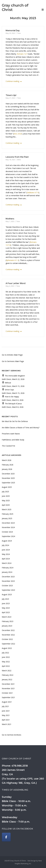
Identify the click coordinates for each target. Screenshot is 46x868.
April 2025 (6, 505)
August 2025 (7, 487)
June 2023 (6, 603)
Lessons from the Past (17, 157)
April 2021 (6, 720)
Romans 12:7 (22, 54)
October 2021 (7, 693)
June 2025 (6, 496)
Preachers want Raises (11, 434)
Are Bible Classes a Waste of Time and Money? (21, 428)
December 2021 (8, 684)
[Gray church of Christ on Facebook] (6, 837)
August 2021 (7, 702)
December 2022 (8, 630)
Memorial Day (13, 31)
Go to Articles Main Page (12, 355)
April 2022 (6, 666)
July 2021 (5, 706)
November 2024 (8, 527)
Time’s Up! (11, 95)
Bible (19, 160)
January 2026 (7, 469)
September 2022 (8, 644)
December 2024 (8, 523)
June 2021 (6, 711)
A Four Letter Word (16, 283)
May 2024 (6, 554)
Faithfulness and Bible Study (13, 440)
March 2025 (7, 509)
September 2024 (8, 536)
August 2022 (7, 648)
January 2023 (7, 626)
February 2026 (8, 465)
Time (19, 33)
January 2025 (7, 518)
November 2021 (8, 688)
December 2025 (8, 474)
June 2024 (6, 550)
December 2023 (8, 577)
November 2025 (8, 478)
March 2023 (7, 617)
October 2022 (7, 639)
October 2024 (7, 532)
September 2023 (8, 590)
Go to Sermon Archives (12, 735)
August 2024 (7, 541)
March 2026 (7, 460)
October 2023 (7, 586)
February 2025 (8, 514)
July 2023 (5, 599)
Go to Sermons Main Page (13, 361)
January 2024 (7, 572)
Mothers (10, 219)
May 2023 (6, 608)
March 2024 (7, 563)
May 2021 (6, 715)
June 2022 (6, 657)
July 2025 (5, 492)
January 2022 (7, 679)
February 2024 (8, 568)
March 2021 (7, 724)
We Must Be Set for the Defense (15, 421)
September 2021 (8, 697)
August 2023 (7, 594)
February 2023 (8, 621)
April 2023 (6, 612)
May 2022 (6, 662)
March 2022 (7, 671)
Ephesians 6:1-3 (12, 260)
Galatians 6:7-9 (33, 192)
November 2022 (8, 635)
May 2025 (6, 501)
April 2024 (6, 559)
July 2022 (5, 653)
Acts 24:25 (18, 134)
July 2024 (5, 545)
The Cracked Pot (8, 446)
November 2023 (8, 581)
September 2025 (8, 483)
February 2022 (8, 675)
